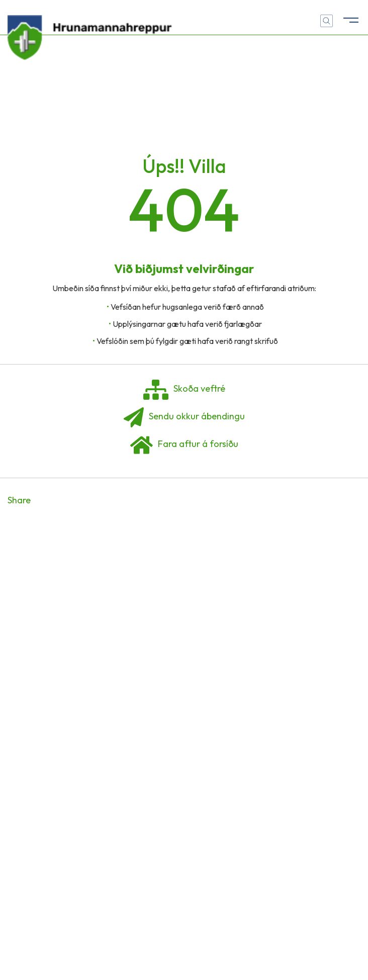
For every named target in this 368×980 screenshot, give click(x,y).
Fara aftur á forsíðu (184, 445)
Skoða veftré (184, 390)
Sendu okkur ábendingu (184, 417)
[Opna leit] (327, 21)
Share (19, 500)
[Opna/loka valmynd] (350, 18)
